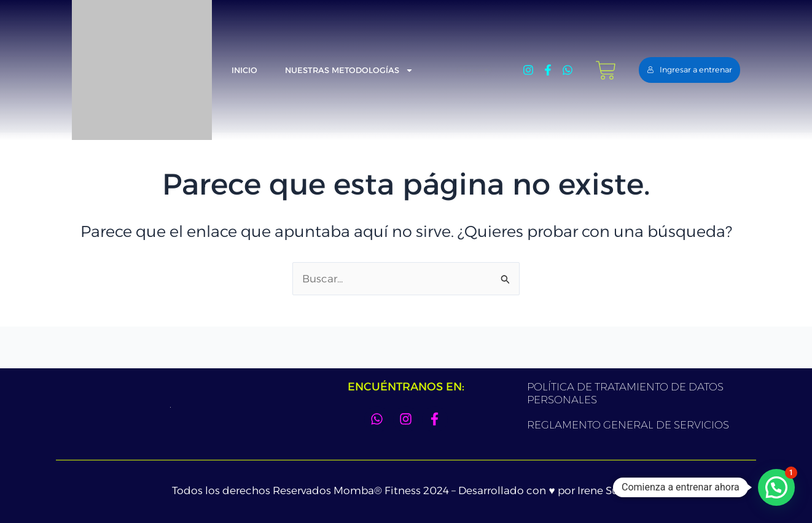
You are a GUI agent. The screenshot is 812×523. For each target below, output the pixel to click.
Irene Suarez (609, 490)
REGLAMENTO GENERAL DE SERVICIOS (628, 425)
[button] (776, 487)
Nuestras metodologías (349, 70)
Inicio (244, 70)
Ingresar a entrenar (689, 70)
